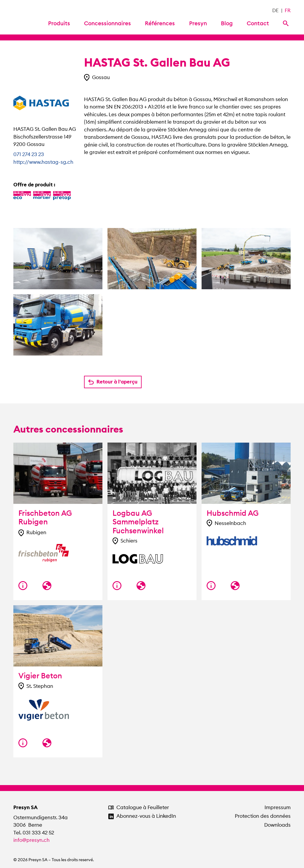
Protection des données (263, 816)
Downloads (277, 825)
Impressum (278, 807)
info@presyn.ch (31, 840)
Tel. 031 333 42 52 (34, 833)
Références (160, 23)
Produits (59, 23)
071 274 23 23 (29, 154)
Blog (227, 23)
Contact (258, 23)
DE (275, 10)
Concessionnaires (107, 23)
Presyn (198, 23)
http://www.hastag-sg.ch (43, 162)
